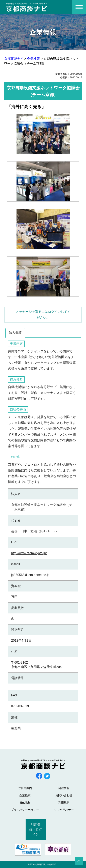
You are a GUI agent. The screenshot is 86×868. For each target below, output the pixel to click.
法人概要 (15, 333)
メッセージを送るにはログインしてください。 (43, 315)
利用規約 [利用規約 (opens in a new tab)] (64, 803)
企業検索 (25, 795)
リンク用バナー (64, 810)
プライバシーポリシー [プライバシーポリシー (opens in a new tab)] (25, 810)
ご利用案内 (25, 788)
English (25, 803)
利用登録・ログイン (36, 829)
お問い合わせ (64, 795)
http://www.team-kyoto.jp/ (29, 553)
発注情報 (64, 788)
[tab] (15, 333)
